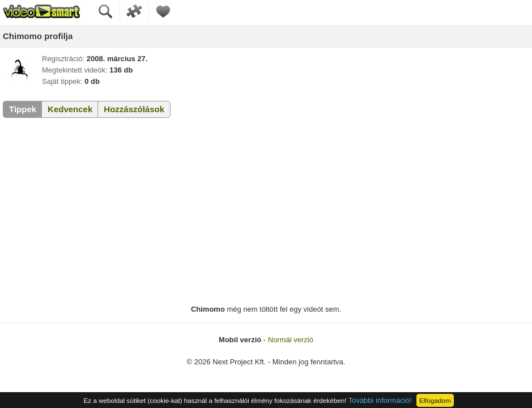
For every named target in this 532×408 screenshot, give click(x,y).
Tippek (23, 109)
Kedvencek (70, 109)
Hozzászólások (134, 109)
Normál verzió (291, 340)
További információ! (380, 400)
